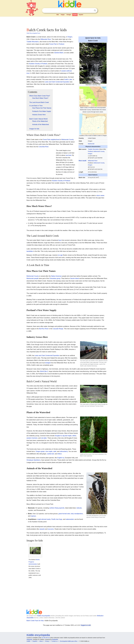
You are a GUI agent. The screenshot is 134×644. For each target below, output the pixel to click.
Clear (91, 11)
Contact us (54, 641)
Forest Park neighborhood (51, 140)
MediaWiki (55, 639)
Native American (56, 276)
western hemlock (32, 438)
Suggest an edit (86, 625)
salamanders (70, 519)
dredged (48, 363)
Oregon (90, 154)
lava (60, 240)
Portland (90, 151)
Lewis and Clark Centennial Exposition (57, 82)
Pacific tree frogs (57, 519)
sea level (69, 155)
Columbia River (44, 147)
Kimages (69, 15)
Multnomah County (99, 151)
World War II (44, 371)
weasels (42, 529)
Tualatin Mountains (93, 149)
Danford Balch (59, 53)
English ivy (61, 458)
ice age (60, 255)
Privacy (47, 641)
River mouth (83, 161)
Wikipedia (29, 639)
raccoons (51, 529)
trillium (60, 454)
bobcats (79, 508)
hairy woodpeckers (77, 514)
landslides (30, 251)
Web (58, 15)
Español (81, 15)
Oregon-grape (40, 451)
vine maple (49, 451)
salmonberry (64, 451)
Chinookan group (55, 278)
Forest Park (53, 44)
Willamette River (93, 161)
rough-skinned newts (44, 519)
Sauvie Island (75, 278)
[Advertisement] (67, 22)
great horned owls (64, 514)
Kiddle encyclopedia (43, 616)
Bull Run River (44, 329)
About (41, 641)
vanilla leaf (50, 454)
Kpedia (75, 15)
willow (74, 436)
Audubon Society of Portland (38, 64)
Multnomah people (33, 278)
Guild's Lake (68, 79)
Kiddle (28, 641)
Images (63, 15)
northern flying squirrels (57, 508)
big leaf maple (67, 436)
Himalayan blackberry (33, 460)
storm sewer (100, 195)
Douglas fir (58, 436)
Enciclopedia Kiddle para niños (69, 641)
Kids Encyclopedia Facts (33, 33)
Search (95, 10)
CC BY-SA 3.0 (46, 638)
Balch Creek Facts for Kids (35, 621)
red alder (44, 438)
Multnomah (91, 144)
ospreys (33, 516)
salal (55, 451)
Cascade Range (58, 329)
